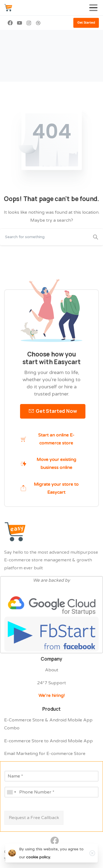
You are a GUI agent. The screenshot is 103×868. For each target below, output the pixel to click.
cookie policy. (38, 857)
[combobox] (11, 792)
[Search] (44, 237)
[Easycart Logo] (15, 532)
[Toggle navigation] (93, 8)
